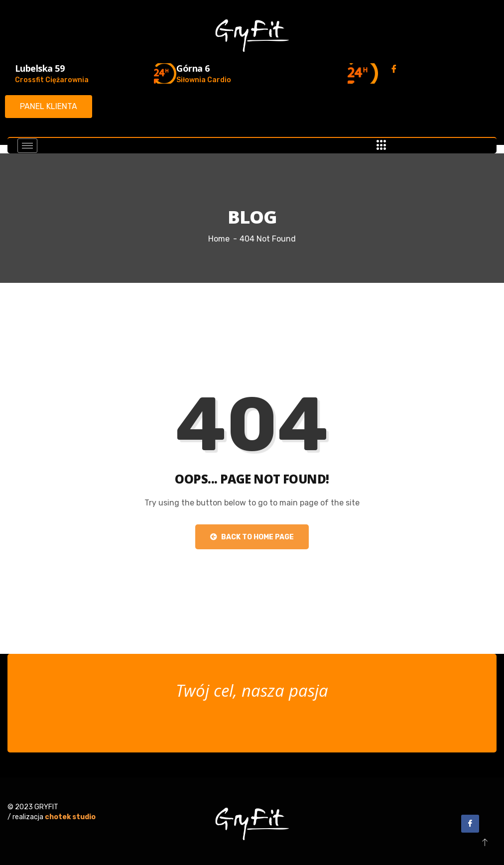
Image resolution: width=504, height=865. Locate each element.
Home (219, 239)
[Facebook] (394, 69)
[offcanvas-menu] (381, 146)
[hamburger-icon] (27, 146)
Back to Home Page (252, 537)
